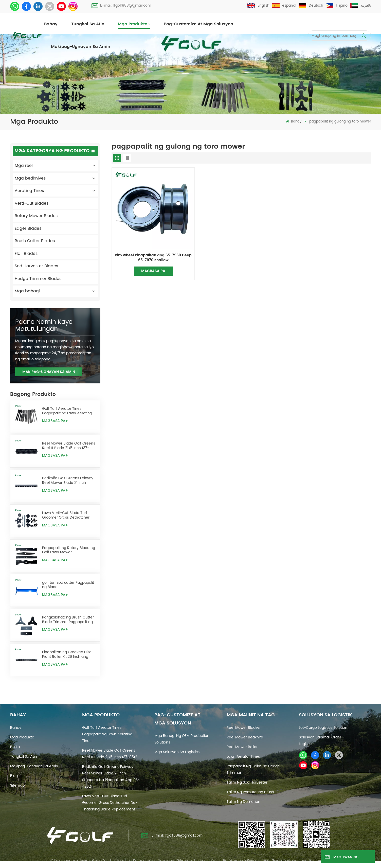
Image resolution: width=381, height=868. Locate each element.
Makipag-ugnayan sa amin (81, 47)
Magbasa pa (55, 421)
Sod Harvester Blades (36, 266)
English (258, 5)
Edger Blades (28, 228)
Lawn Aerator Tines (243, 757)
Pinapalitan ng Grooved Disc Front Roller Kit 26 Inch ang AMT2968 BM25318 (67, 654)
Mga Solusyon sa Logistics (177, 752)
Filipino (337, 5)
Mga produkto (133, 24)
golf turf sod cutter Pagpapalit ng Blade (68, 585)
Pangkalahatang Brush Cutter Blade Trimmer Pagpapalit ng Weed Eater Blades (68, 620)
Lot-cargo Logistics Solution (323, 728)
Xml (214, 861)
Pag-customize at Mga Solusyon (198, 24)
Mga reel (24, 166)
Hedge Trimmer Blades (38, 279)
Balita (15, 747)
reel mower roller (242, 747)
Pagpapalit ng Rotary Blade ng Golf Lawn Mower (69, 550)
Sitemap (17, 785)
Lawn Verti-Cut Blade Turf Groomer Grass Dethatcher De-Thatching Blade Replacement (66, 515)
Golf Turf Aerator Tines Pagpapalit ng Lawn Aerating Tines (67, 411)
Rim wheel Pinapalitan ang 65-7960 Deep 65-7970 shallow (153, 258)
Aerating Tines (29, 191)
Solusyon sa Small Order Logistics (320, 741)
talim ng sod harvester (247, 782)
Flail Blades (26, 254)
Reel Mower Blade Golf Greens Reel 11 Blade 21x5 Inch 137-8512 (69, 446)
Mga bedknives (30, 178)
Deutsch (311, 5)
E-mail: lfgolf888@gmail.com (121, 5)
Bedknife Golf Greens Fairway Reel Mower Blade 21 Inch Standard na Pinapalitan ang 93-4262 (68, 481)
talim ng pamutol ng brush (250, 792)
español (284, 5)
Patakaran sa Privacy (241, 861)
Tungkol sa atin (88, 24)
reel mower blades (243, 728)
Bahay (51, 24)
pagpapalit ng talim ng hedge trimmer (253, 769)
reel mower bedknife (245, 737)
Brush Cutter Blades (35, 241)
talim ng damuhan (243, 802)
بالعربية (361, 5)
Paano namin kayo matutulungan (44, 326)
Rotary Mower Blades (36, 216)
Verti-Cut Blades (32, 203)
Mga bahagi (27, 291)
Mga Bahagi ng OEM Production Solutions (182, 739)
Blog (14, 776)
